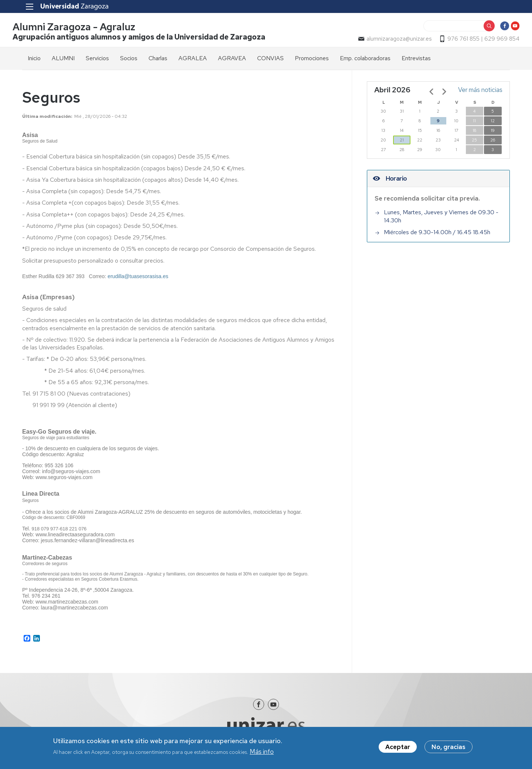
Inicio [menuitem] (34, 61)
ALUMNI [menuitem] (63, 61)
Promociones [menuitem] (312, 61)
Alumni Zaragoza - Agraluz (83, 29)
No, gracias (449, 748)
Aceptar (398, 748)
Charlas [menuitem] (158, 61)
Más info (262, 753)
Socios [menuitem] (129, 61)
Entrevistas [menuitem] (416, 61)
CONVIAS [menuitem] (270, 61)
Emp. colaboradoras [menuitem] (365, 61)
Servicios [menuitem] (97, 61)
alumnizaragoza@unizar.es (389, 41)
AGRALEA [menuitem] (193, 61)
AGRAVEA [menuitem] (232, 61)
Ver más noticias (480, 93)
